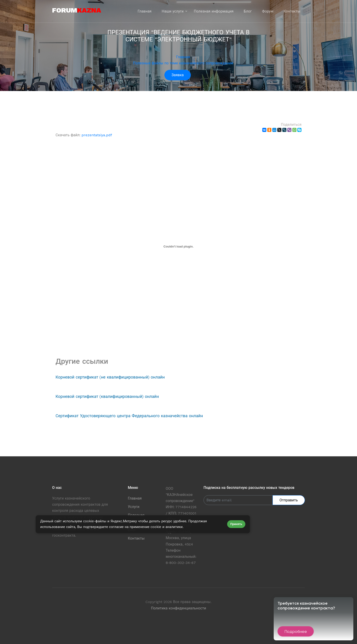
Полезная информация (214, 11)
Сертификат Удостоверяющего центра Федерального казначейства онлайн (129, 416)
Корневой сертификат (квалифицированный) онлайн (107, 396)
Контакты (292, 11)
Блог (248, 11)
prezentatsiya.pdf (97, 135)
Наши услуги (173, 11)
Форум (268, 11)
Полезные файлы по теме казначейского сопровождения (183, 63)
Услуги (134, 507)
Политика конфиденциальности (178, 608)
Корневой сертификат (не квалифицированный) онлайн (110, 377)
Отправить (289, 500)
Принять (236, 524)
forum (77, 10)
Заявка (177, 75)
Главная (145, 11)
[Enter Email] (238, 500)
